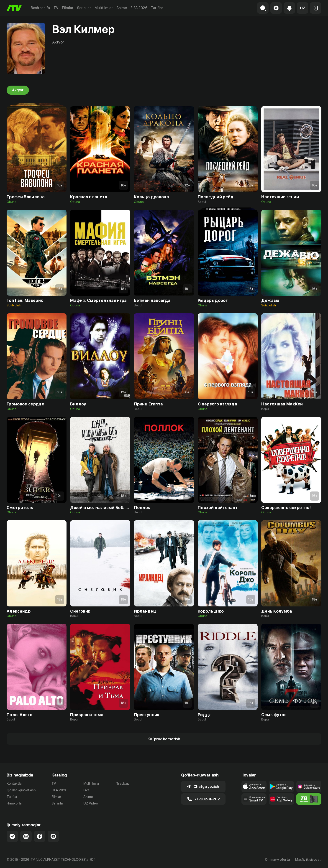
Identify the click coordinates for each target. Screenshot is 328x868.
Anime (122, 8)
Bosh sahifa (40, 8)
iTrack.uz (123, 784)
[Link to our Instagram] (26, 836)
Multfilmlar (104, 8)
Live (86, 790)
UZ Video (91, 803)
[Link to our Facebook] (40, 836)
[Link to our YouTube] (53, 836)
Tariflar (157, 8)
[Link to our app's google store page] (281, 787)
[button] (302, 8)
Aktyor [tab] (18, 90)
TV (56, 8)
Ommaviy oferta (277, 860)
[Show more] (164, 739)
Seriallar (84, 8)
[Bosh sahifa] (14, 8)
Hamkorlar (15, 803)
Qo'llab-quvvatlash (21, 790)
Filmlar (68, 8)
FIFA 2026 (139, 8)
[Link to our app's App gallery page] (281, 799)
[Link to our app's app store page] (254, 787)
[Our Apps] (254, 799)
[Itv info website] (309, 799)
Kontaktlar (15, 784)
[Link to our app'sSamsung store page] (309, 787)
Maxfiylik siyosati (308, 860)
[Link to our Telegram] (12, 836)
